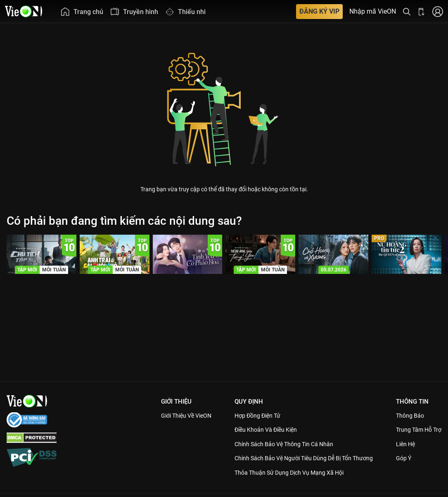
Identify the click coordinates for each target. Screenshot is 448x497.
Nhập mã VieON (373, 12)
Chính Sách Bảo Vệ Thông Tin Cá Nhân (282, 444)
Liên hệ (405, 453)
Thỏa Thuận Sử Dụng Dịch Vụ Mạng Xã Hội (287, 482)
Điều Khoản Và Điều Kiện (262, 430)
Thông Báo (409, 416)
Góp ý (403, 468)
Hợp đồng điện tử (254, 416)
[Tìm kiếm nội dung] (407, 11)
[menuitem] (82, 11)
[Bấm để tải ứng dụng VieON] (422, 11)
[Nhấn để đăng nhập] (438, 11)
